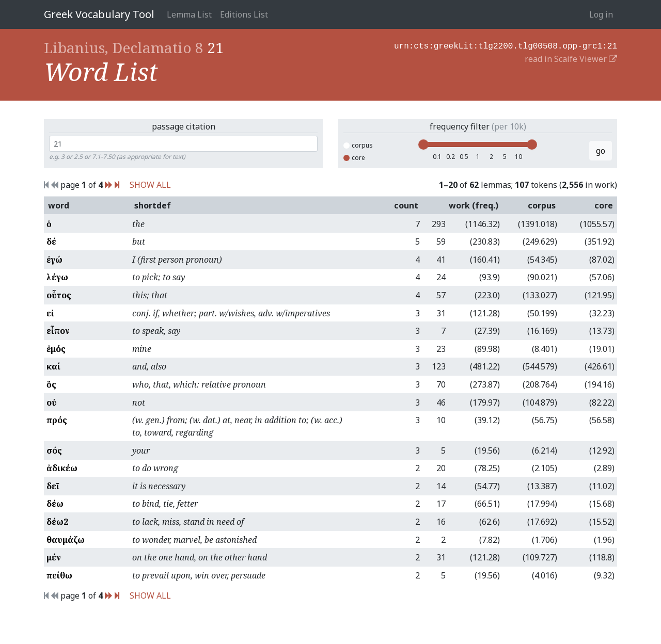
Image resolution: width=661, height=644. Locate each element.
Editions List (244, 14)
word (59, 205)
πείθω (59, 575)
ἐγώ (54, 260)
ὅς (51, 384)
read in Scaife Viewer (571, 58)
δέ (51, 242)
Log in (601, 14)
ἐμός (56, 349)
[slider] (423, 144)
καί (53, 366)
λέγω (57, 277)
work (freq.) (474, 205)
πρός (57, 420)
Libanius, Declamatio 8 (124, 47)
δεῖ (53, 486)
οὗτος (59, 295)
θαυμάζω (66, 540)
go (601, 151)
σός (54, 450)
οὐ (52, 403)
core (354, 158)
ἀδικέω (62, 468)
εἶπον (58, 331)
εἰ (50, 313)
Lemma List (189, 14)
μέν (54, 557)
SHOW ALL (150, 185)
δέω (55, 504)
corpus (358, 145)
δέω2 (57, 522)
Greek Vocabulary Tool (99, 14)
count (406, 205)
